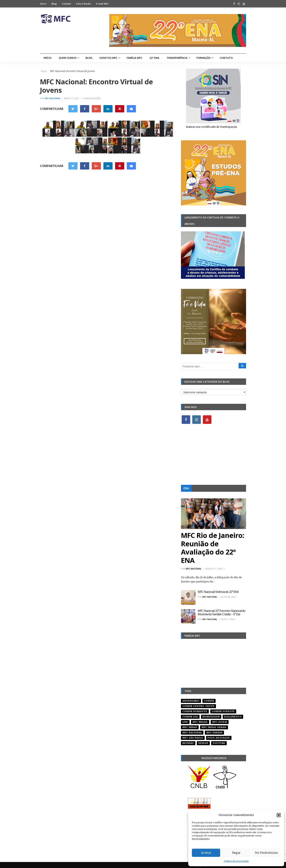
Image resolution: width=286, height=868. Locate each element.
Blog (54, 4)
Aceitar (206, 853)
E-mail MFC (102, 4)
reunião (188, 742)
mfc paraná (214, 731)
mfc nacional (192, 731)
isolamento (233, 715)
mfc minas (190, 726)
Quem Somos (68, 58)
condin (209, 699)
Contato (66, 4)
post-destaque (219, 737)
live (185, 721)
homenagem (211, 715)
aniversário (191, 699)
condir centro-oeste (198, 705)
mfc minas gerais (214, 726)
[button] (279, 815)
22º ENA (154, 58)
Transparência (177, 58)
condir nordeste (195, 710)
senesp (203, 742)
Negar (236, 853)
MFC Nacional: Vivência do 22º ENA (218, 592)
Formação (204, 58)
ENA (186, 488)
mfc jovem (220, 721)
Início (43, 4)
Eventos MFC (109, 58)
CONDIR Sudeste (223, 710)
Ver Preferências (266, 853)
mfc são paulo (193, 737)
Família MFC (134, 58)
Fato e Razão (83, 4)
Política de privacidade (236, 861)
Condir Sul (190, 715)
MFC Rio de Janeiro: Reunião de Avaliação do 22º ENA (213, 548)
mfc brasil (200, 721)
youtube (219, 742)
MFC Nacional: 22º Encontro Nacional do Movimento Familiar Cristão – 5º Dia (222, 612)
